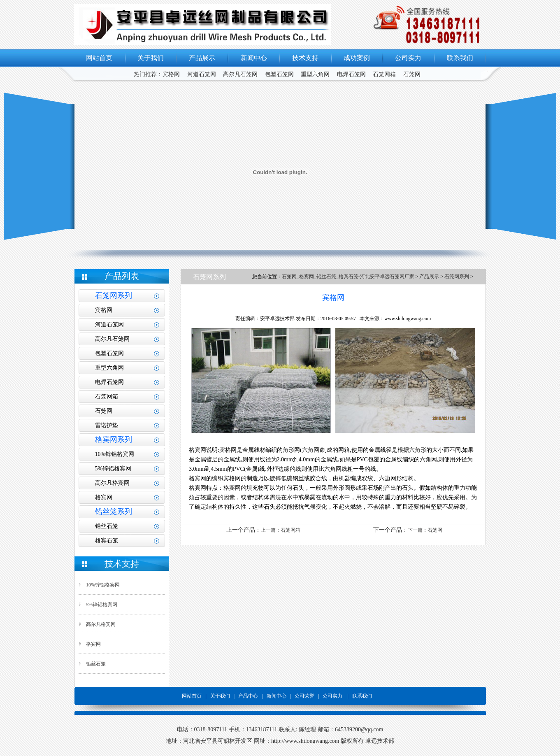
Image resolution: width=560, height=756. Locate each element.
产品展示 (202, 58)
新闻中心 (254, 58)
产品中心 (248, 696)
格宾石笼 (107, 541)
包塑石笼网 (279, 74)
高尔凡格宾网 (112, 483)
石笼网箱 (384, 74)
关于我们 (151, 58)
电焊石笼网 (351, 74)
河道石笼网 (202, 74)
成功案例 (357, 58)
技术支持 (305, 58)
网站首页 (99, 58)
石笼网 (412, 74)
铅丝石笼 (107, 526)
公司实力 (408, 58)
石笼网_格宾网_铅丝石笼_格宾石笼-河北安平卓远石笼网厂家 (349, 277)
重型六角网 (315, 74)
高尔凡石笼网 (240, 74)
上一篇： (271, 530)
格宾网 (104, 497)
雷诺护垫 (107, 425)
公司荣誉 (304, 696)
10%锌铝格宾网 (115, 454)
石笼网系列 (457, 277)
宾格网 (171, 74)
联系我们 (460, 58)
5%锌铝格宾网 (113, 469)
